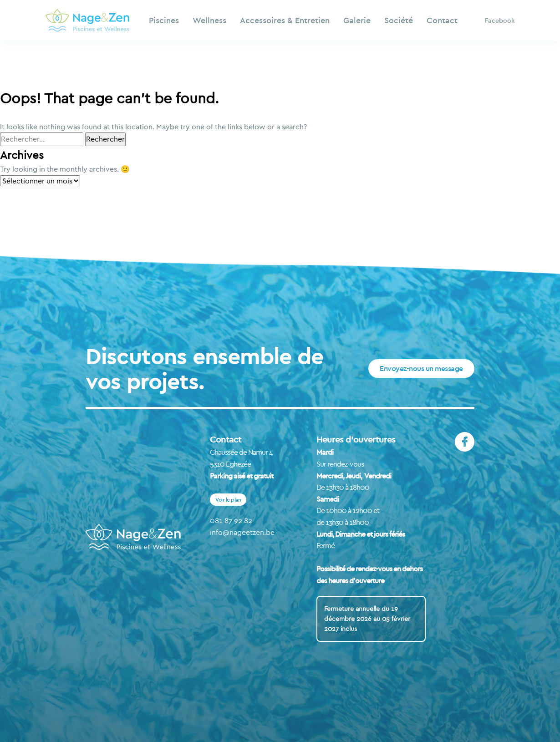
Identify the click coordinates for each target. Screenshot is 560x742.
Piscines (164, 20)
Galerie (357, 20)
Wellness (209, 20)
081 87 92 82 (231, 520)
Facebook (500, 20)
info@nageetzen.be (242, 532)
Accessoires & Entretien (285, 20)
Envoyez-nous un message (421, 368)
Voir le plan (228, 500)
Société (399, 20)
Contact (442, 20)
